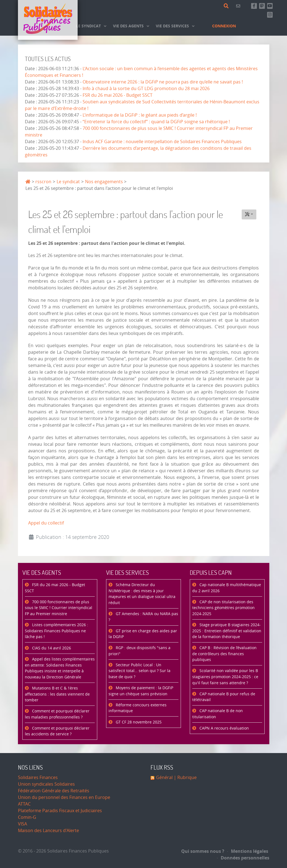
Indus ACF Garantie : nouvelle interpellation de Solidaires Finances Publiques (162, 142)
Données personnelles (243, 858)
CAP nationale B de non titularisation (218, 714)
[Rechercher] (227, 6)
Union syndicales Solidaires (46, 784)
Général (164, 777)
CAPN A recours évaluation (224, 728)
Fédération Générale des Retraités (54, 791)
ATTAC (24, 804)
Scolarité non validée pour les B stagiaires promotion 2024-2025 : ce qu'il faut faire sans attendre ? (225, 677)
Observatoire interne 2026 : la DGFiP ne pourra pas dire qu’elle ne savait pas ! (163, 82)
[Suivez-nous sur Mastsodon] (262, 6)
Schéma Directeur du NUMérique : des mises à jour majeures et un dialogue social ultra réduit (142, 594)
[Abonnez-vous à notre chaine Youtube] (270, 6)
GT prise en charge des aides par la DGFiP (143, 634)
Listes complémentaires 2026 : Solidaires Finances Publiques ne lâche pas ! (56, 631)
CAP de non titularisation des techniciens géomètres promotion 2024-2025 (223, 608)
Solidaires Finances (38, 777)
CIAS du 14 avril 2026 (51, 648)
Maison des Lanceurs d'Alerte (48, 831)
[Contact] (239, 6)
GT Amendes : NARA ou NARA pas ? (143, 617)
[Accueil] (48, 20)
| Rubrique (185, 777)
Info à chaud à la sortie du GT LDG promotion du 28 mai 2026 (146, 89)
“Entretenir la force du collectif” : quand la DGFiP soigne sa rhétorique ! (156, 122)
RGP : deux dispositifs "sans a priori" (139, 651)
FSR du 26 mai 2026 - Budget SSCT (118, 95)
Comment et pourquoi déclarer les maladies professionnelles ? (57, 714)
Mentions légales (248, 851)
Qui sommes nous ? (203, 851)
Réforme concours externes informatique (138, 708)
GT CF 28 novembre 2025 (138, 722)
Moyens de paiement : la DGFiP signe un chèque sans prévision (141, 691)
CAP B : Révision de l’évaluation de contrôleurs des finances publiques (224, 654)
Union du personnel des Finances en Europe (64, 797)
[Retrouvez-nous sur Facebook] (254, 6)
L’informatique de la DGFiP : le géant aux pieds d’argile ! (140, 115)
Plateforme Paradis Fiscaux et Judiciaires (60, 811)
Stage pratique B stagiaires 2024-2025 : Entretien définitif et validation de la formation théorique (227, 631)
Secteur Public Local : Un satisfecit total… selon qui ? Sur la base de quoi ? (139, 671)
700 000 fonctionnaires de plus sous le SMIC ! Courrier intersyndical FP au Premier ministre (59, 608)
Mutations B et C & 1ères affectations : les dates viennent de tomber (57, 694)
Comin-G (27, 817)
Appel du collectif (46, 523)
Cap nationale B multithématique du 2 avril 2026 (227, 588)
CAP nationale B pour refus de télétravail (224, 697)
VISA (23, 824)
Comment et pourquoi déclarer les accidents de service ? (57, 731)
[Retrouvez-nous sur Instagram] (270, 15)
